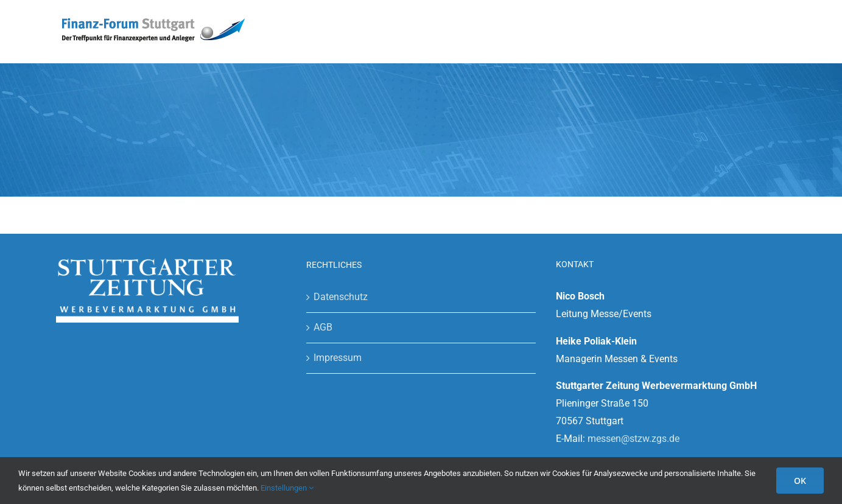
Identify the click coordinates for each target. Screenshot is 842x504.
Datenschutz (341, 297)
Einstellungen (287, 488)
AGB (323, 327)
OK (800, 481)
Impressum (338, 358)
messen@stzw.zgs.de (633, 439)
